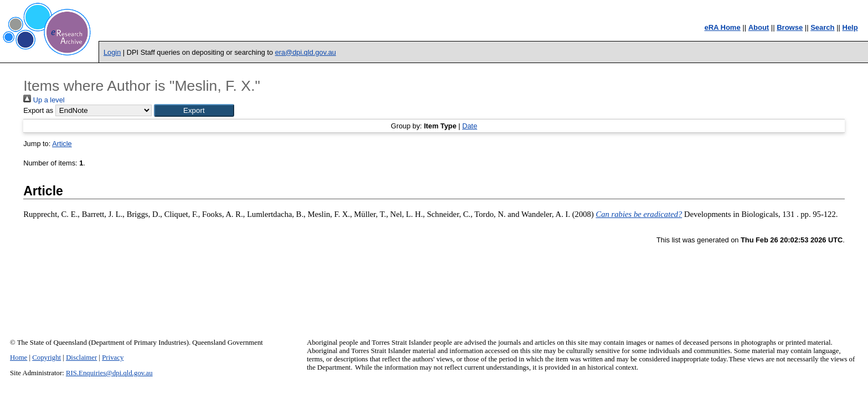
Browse (790, 27)
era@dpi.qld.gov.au (306, 52)
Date (470, 126)
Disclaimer (81, 357)
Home (19, 357)
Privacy (113, 357)
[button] (194, 110)
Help (850, 27)
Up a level (44, 100)
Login (112, 52)
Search (822, 27)
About (759, 27)
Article (62, 144)
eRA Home (722, 27)
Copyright (46, 357)
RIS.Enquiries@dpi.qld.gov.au (109, 373)
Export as (38, 110)
